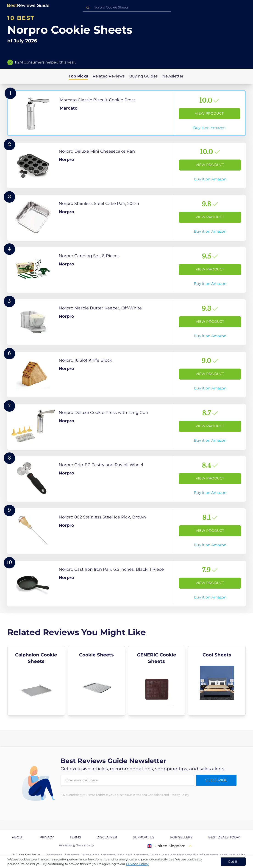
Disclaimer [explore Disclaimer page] (107, 837)
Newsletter (173, 76)
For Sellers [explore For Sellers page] (181, 837)
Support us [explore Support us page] (144, 837)
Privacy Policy (137, 864)
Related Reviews (109, 76)
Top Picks (78, 76)
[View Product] (126, 113)
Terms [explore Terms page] (75, 837)
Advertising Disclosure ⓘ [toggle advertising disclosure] (76, 845)
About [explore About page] (18, 837)
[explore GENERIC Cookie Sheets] (157, 681)
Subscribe (216, 780)
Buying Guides (143, 76)
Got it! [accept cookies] (233, 861)
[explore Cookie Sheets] (96, 681)
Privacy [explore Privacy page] (47, 837)
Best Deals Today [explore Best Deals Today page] (225, 837)
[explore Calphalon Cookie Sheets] (36, 681)
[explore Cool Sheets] (217, 681)
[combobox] (127, 7)
